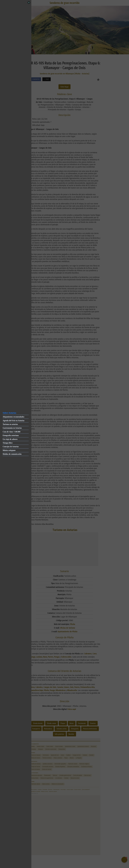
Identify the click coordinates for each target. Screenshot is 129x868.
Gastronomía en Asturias (12, 428)
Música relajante (9, 450)
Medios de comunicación (12, 454)
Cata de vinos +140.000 (12, 432)
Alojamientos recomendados (13, 417)
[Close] (29, 3)
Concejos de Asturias (11, 447)
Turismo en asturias (10, 424)
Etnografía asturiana (11, 435)
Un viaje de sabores (10, 439)
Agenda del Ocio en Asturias (14, 421)
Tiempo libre (8, 443)
